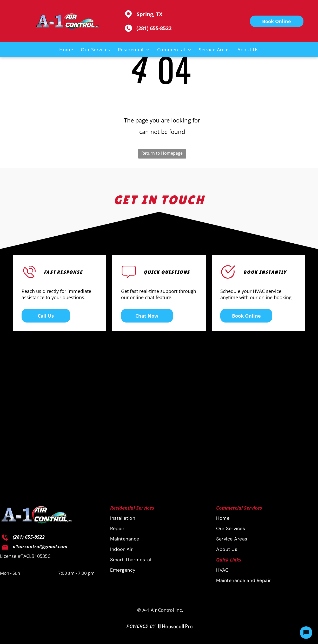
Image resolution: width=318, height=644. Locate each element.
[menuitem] (66, 50)
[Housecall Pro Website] (175, 627)
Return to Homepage (162, 153)
